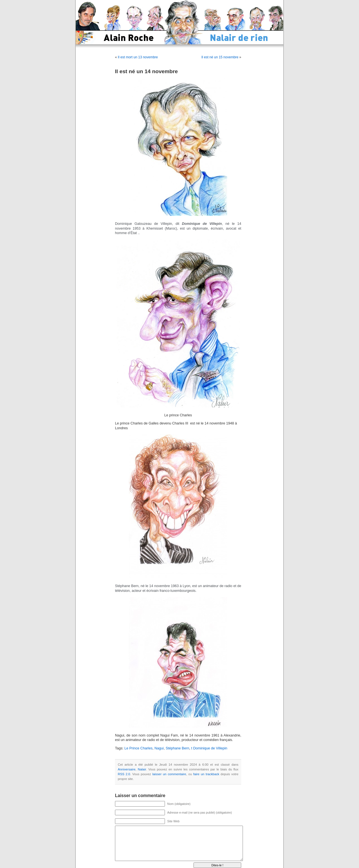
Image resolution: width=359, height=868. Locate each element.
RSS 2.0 (124, 774)
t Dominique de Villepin (209, 748)
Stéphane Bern (178, 748)
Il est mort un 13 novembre (138, 57)
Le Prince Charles (139, 748)
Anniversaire (127, 769)
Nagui (159, 748)
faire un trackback (206, 774)
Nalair (142, 769)
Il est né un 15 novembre (220, 57)
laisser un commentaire (169, 774)
